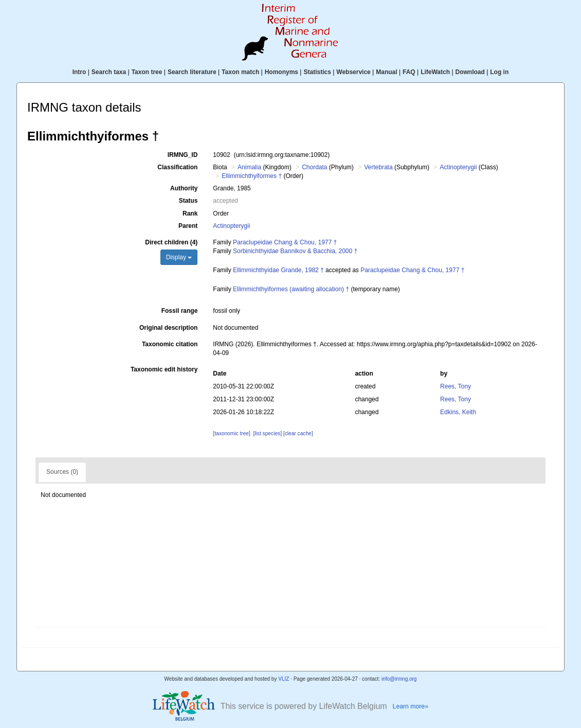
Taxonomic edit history (164, 369)
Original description (168, 328)
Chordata (314, 167)
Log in (499, 72)
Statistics (317, 72)
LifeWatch (435, 72)
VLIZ (284, 679)
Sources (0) (62, 472)
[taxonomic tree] (231, 433)
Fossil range (180, 311)
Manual (386, 72)
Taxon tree (147, 72)
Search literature (192, 72)
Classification (177, 167)
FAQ (409, 72)
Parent (188, 226)
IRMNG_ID (183, 155)
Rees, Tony (456, 386)
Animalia (249, 167)
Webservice (353, 72)
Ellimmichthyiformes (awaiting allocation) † (291, 289)
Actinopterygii (458, 167)
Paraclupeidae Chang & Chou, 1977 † (285, 242)
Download (470, 72)
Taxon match (240, 72)
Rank (190, 214)
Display (179, 257)
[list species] (268, 433)
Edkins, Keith (458, 412)
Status (188, 201)
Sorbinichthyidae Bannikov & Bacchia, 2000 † (295, 251)
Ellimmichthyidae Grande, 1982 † (278, 270)
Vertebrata (378, 167)
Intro (79, 72)
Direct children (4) (171, 242)
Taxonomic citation (170, 344)
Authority (184, 188)
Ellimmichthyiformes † (252, 176)
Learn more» (411, 706)
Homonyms (282, 72)
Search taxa (109, 72)
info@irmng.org (399, 679)
